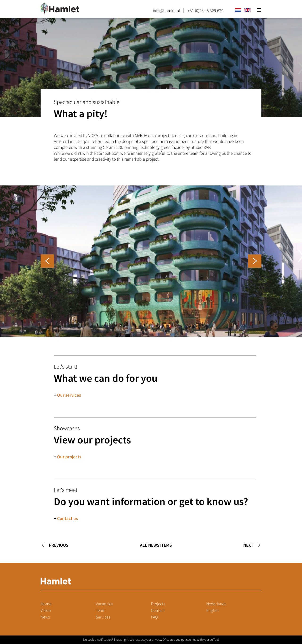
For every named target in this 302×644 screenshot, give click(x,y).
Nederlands (216, 604)
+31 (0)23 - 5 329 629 (206, 11)
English (212, 610)
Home (46, 604)
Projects (158, 604)
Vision (46, 610)
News (45, 617)
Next (248, 545)
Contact (158, 610)
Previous (59, 545)
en (247, 10)
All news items (156, 545)
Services (103, 617)
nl (238, 10)
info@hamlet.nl (166, 11)
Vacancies (104, 604)
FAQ (154, 617)
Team (101, 610)
